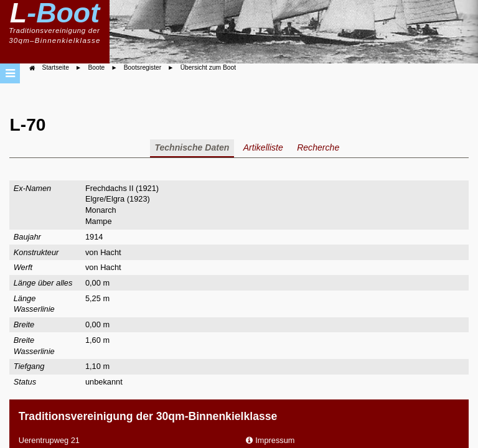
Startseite (56, 68)
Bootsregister (143, 68)
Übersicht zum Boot (208, 68)
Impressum (275, 440)
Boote (96, 68)
